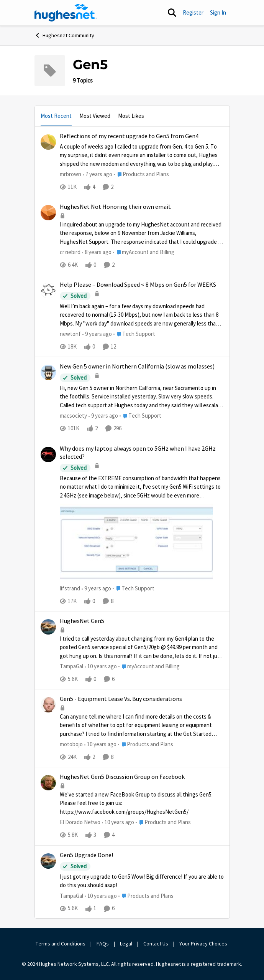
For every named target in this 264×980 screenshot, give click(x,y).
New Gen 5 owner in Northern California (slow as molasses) (137, 367)
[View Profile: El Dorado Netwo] (48, 783)
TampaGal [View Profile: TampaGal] (71, 666)
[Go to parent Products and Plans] (141, 174)
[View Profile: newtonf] (48, 291)
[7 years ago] (98, 174)
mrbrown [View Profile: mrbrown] (71, 174)
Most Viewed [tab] (95, 116)
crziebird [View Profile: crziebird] (70, 252)
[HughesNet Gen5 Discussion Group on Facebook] (142, 803)
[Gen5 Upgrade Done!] (142, 881)
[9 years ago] (97, 334)
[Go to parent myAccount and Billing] (144, 252)
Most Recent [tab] (56, 116)
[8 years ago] (97, 252)
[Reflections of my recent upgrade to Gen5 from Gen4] (142, 155)
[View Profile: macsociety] (48, 372)
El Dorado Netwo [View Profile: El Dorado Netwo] (80, 822)
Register (193, 12)
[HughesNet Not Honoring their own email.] (142, 233)
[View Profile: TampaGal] (48, 627)
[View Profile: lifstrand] (48, 454)
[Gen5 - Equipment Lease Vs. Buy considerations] (142, 725)
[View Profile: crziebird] (48, 213)
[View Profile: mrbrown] (48, 142)
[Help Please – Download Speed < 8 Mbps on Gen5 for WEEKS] (142, 315)
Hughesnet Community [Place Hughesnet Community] (64, 35)
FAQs (103, 944)
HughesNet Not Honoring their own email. (116, 207)
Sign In (218, 12)
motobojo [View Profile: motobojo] (71, 744)
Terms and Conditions (61, 944)
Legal (126, 944)
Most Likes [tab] (131, 116)
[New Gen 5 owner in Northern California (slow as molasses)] (142, 397)
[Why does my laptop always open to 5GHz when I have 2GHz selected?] (142, 528)
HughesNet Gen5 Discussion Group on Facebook (122, 777)
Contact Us (156, 944)
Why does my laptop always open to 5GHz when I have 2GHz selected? (138, 453)
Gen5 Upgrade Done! (86, 855)
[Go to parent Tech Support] (134, 334)
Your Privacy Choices (204, 944)
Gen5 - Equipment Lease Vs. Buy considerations (121, 699)
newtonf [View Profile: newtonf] (70, 334)
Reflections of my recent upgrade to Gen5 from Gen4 (129, 136)
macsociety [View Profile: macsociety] (73, 416)
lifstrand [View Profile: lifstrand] (70, 588)
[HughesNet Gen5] (142, 648)
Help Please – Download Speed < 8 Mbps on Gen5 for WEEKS (138, 285)
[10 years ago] (101, 667)
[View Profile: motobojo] (48, 705)
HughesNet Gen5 (82, 621)
